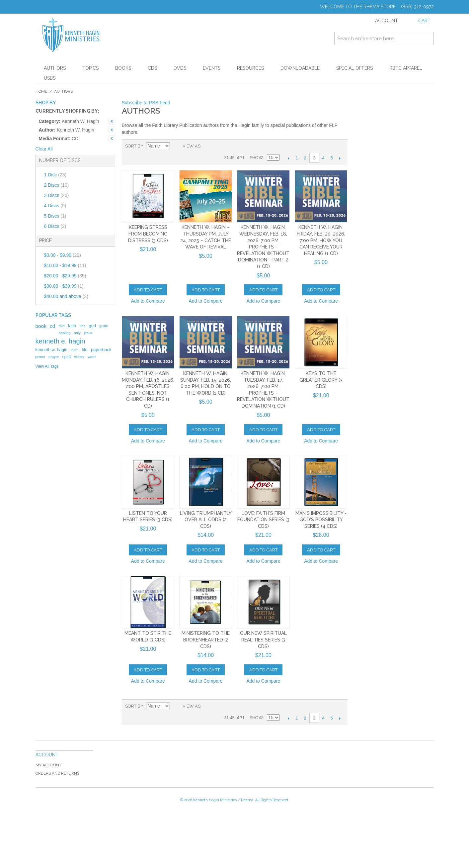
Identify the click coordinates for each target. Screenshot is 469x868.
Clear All (44, 149)
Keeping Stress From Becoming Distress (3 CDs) (148, 234)
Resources (250, 68)
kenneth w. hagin (51, 350)
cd (53, 326)
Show (256, 158)
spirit (66, 357)
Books (123, 68)
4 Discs (55, 206)
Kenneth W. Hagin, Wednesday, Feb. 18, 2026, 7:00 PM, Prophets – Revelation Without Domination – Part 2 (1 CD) (263, 247)
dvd (61, 326)
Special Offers (354, 68)
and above (66, 296)
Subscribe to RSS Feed (146, 103)
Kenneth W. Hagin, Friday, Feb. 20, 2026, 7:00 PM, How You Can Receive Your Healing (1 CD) (321, 240)
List (220, 146)
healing (64, 333)
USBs (50, 78)
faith (72, 326)
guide (104, 326)
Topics (90, 68)
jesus (88, 333)
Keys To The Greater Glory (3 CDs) (321, 380)
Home (41, 91)
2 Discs (57, 185)
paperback (101, 350)
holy (77, 333)
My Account (48, 765)
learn (75, 350)
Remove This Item (112, 121)
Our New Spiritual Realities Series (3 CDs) (263, 640)
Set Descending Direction (176, 146)
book (41, 326)
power (40, 357)
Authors (55, 68)
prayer (54, 357)
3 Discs (57, 195)
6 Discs (55, 226)
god (93, 326)
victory (79, 357)
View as (192, 146)
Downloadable (300, 68)
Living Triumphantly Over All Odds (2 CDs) (206, 520)
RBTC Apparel (406, 68)
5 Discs (55, 216)
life (85, 350)
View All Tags (47, 366)
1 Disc (55, 175)
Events (212, 68)
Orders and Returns (57, 773)
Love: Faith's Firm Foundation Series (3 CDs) (263, 520)
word (92, 357)
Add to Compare (148, 301)
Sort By (134, 146)
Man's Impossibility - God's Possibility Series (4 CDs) (321, 520)
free (82, 326)
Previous (289, 158)
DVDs (180, 68)
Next (340, 158)
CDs (152, 68)
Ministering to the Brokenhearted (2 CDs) (206, 640)
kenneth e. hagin (60, 341)
